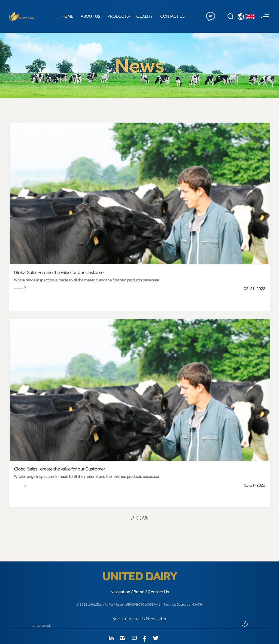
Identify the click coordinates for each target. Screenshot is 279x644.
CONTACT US (172, 16)
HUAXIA (197, 604)
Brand (139, 592)
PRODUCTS (118, 16)
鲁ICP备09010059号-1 (144, 604)
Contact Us (158, 592)
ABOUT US (90, 16)
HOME (67, 16)
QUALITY (144, 16)
